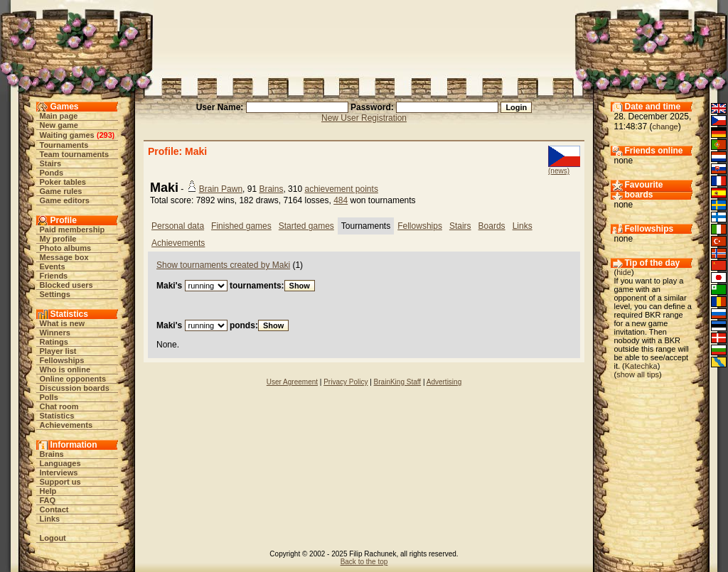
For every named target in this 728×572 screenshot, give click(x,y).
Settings (55, 294)
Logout (53, 538)
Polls (49, 397)
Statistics (57, 416)
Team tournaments (75, 154)
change (665, 126)
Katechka (641, 366)
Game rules (61, 191)
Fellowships (62, 360)
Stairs (51, 163)
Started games (306, 226)
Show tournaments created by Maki (223, 265)
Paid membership (73, 230)
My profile (58, 239)
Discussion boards (75, 388)
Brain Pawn (221, 189)
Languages (60, 463)
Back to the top (364, 562)
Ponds (52, 173)
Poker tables (63, 182)
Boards (492, 226)
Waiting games (67, 135)
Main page (59, 116)
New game (59, 125)
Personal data (178, 226)
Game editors (65, 200)
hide (624, 272)
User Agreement (292, 382)
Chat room (59, 406)
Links (50, 519)
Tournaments (64, 145)
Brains (52, 454)
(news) (559, 171)
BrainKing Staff (398, 382)
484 (341, 200)
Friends (54, 276)
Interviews (59, 473)
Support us (60, 482)
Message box (64, 257)
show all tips (638, 374)
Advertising (444, 382)
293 (105, 135)
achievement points (341, 189)
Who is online (65, 369)
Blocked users (66, 285)
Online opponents (73, 379)
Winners (55, 333)
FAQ (48, 500)
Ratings (54, 342)
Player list (58, 351)
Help (48, 491)
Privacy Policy (346, 382)
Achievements (66, 425)
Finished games (241, 226)
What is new (63, 323)
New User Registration (364, 118)
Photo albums (66, 248)
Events (53, 266)
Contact (54, 509)
